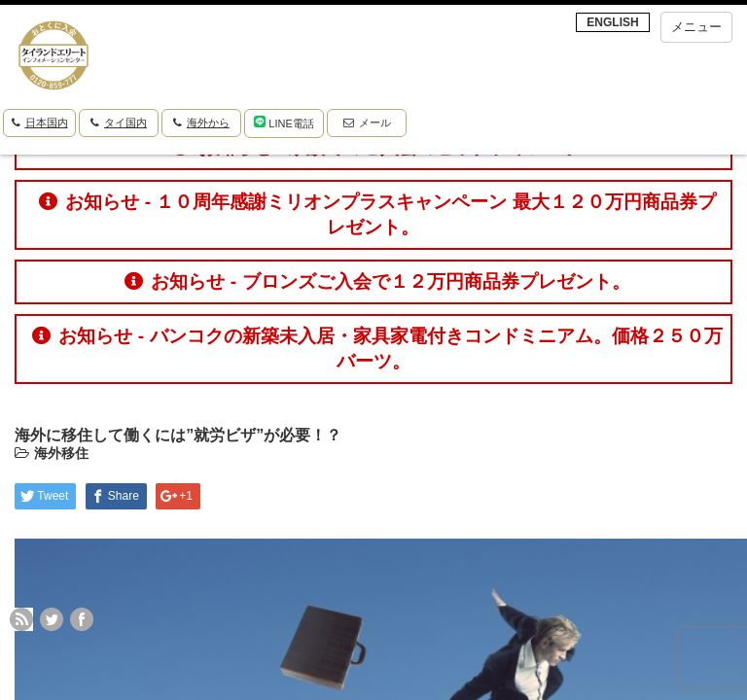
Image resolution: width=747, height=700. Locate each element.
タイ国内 (119, 122)
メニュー (696, 27)
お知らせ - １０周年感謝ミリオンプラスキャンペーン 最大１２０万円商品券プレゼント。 (377, 214)
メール (367, 122)
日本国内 (40, 122)
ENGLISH (612, 22)
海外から (201, 122)
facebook (82, 619)
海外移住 (61, 453)
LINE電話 (284, 122)
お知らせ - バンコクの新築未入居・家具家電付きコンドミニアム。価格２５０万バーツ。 (377, 349)
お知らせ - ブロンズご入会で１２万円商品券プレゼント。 (377, 281)
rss (21, 619)
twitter (52, 619)
